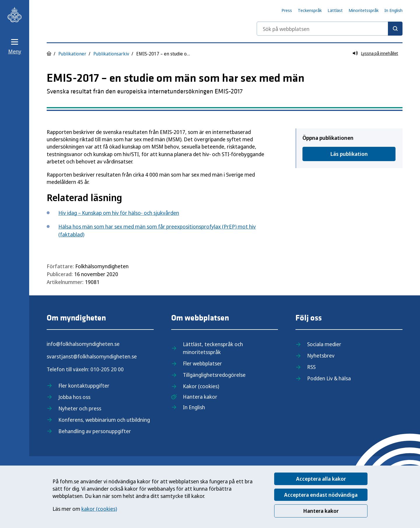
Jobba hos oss (74, 397)
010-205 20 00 (107, 369)
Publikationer (72, 54)
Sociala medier (324, 344)
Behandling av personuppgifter (95, 431)
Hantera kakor (321, 511)
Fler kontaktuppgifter (84, 386)
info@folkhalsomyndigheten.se (83, 344)
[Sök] (395, 29)
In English (393, 10)
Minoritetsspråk (364, 10)
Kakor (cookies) (201, 386)
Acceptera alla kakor (321, 479)
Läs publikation (349, 154)
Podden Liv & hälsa (329, 378)
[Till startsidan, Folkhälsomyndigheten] (15, 15)
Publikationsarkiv (111, 54)
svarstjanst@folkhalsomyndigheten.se (92, 356)
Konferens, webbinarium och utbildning (104, 420)
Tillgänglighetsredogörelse (214, 375)
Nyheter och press (80, 408)
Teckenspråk (310, 10)
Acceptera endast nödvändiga (321, 495)
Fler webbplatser (202, 363)
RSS (311, 367)
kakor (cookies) (99, 509)
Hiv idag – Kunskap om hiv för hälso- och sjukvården (119, 213)
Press (287, 10)
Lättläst (335, 10)
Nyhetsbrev (321, 356)
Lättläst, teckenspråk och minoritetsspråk (213, 348)
